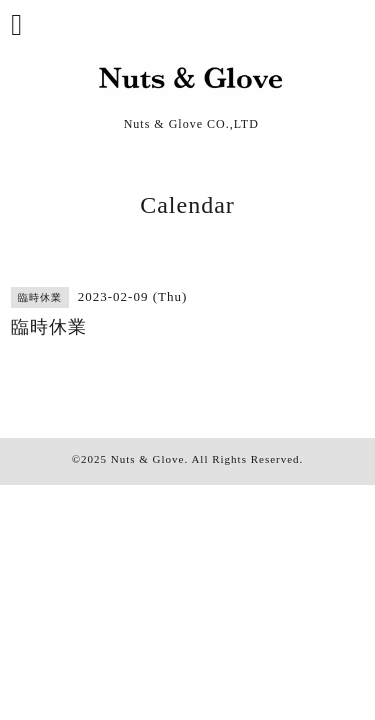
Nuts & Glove (148, 459)
